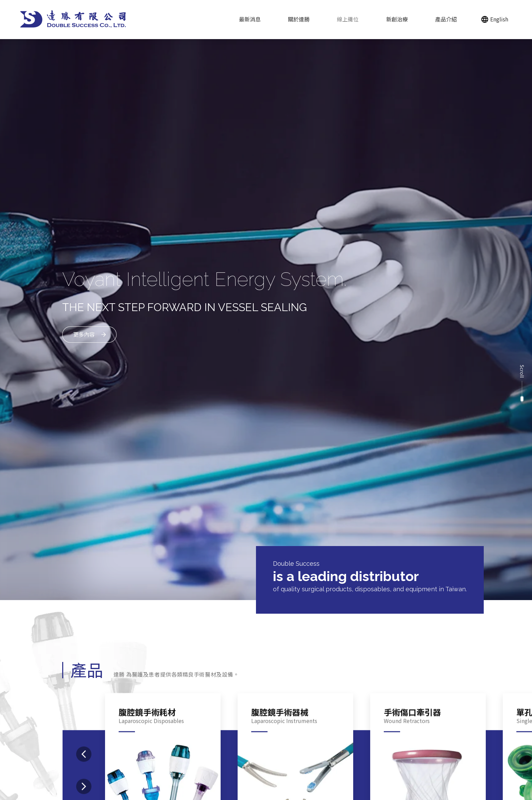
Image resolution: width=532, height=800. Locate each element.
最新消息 (250, 19)
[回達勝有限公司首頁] (73, 19)
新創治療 (397, 19)
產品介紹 (446, 19)
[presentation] (84, 780)
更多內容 (84, 330)
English (499, 19)
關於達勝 (299, 19)
